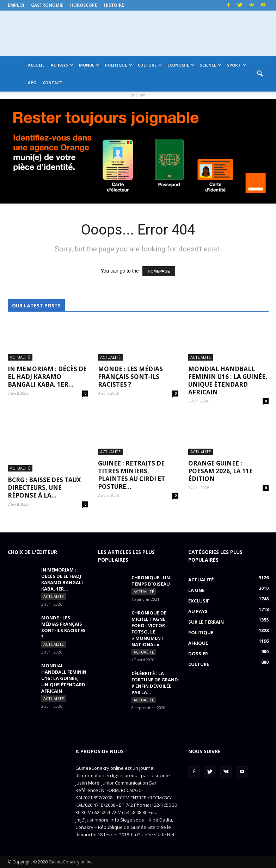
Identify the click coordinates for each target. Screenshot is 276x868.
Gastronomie (47, 5)
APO (32, 83)
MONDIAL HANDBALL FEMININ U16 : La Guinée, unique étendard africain (228, 380)
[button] (260, 74)
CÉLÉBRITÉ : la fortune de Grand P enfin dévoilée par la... (155, 683)
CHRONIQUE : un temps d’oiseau (151, 581)
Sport (237, 65)
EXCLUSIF (199, 601)
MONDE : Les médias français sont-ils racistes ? (130, 377)
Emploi (16, 5)
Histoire (114, 5)
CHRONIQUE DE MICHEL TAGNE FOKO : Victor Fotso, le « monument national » (149, 629)
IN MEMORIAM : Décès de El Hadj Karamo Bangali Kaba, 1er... (47, 377)
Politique (119, 65)
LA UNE (196, 590)
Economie (181, 65)
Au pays (62, 65)
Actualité (20, 357)
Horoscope (84, 5)
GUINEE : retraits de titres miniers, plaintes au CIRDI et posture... (131, 475)
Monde (89, 65)
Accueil (36, 65)
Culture (150, 65)
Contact (53, 83)
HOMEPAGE (159, 271)
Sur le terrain (206, 622)
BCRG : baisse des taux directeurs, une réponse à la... (44, 488)
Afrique (198, 643)
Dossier (198, 654)
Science (211, 65)
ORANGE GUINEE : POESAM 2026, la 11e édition (220, 471)
